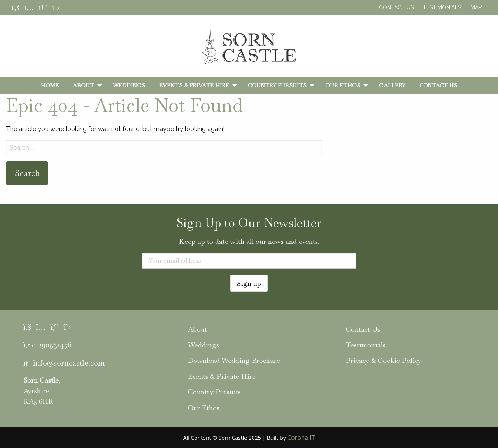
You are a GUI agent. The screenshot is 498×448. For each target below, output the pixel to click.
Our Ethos (343, 86)
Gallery (392, 86)
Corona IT (301, 437)
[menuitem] (50, 86)
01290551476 (52, 345)
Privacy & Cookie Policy (384, 360)
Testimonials (442, 7)
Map (476, 7)
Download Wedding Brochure (234, 360)
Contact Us (396, 7)
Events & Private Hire (194, 86)
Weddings (129, 86)
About (83, 86)
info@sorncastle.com (69, 363)
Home (50, 86)
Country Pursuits (277, 86)
